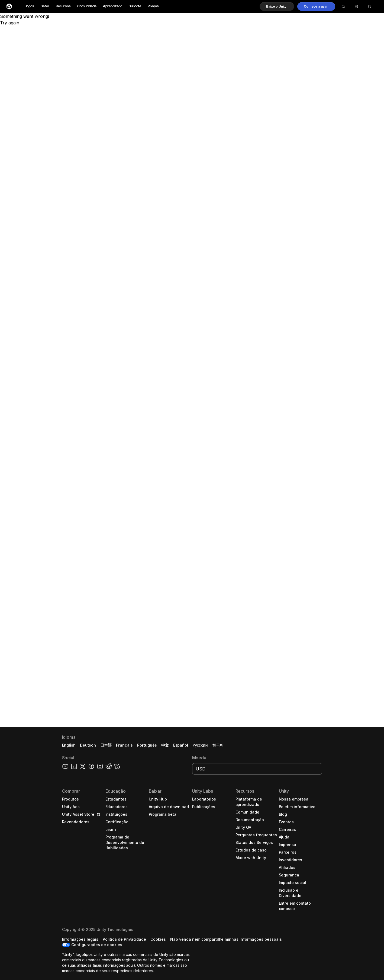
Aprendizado (113, 6)
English (69, 745)
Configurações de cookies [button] (97, 945)
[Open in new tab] (98, 814)
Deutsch (88, 745)
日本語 (106, 745)
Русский (200, 745)
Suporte (135, 6)
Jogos (29, 6)
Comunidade (87, 6)
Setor (45, 6)
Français (124, 745)
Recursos (63, 6)
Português (147, 745)
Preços (153, 6)
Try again (10, 23)
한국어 (218, 745)
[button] (277, 7)
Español (181, 745)
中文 (165, 745)
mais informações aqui (114, 965)
